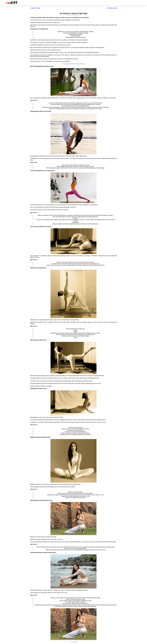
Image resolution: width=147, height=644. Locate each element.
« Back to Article (35, 8)
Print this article (112, 8)
